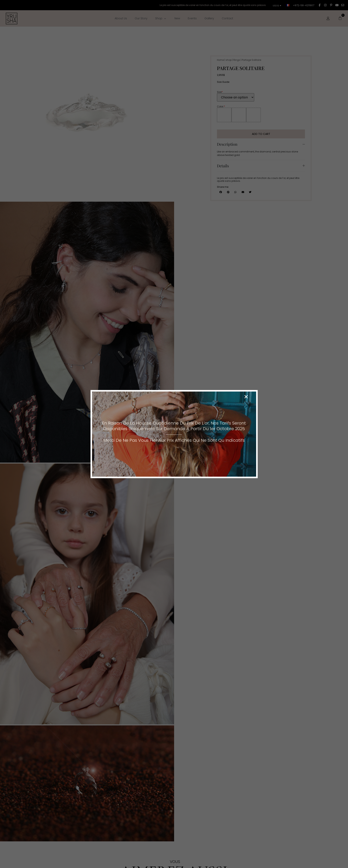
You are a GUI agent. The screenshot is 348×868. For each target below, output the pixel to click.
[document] (174, 434)
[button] (246, 397)
